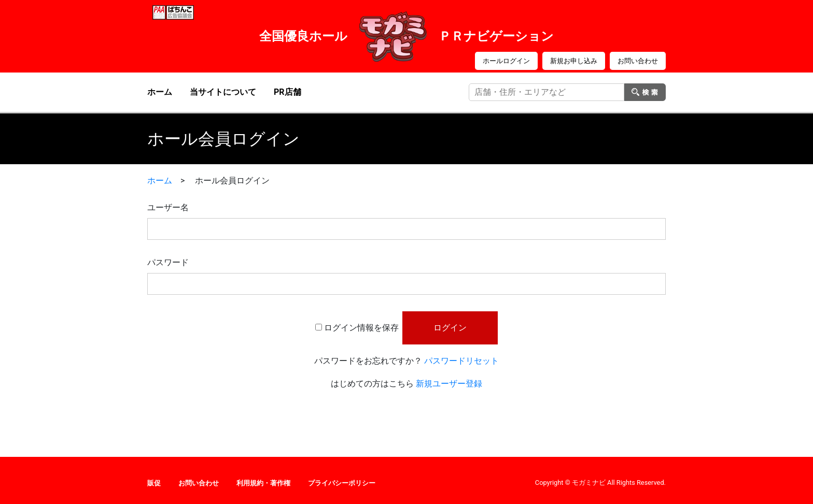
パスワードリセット (461, 361)
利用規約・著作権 (263, 483)
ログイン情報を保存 (361, 328)
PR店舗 (288, 92)
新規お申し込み (574, 61)
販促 (154, 483)
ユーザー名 (168, 207)
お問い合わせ (638, 61)
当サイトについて (223, 92)
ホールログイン (506, 61)
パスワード (168, 262)
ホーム (160, 92)
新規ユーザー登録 (449, 384)
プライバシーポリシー (342, 483)
